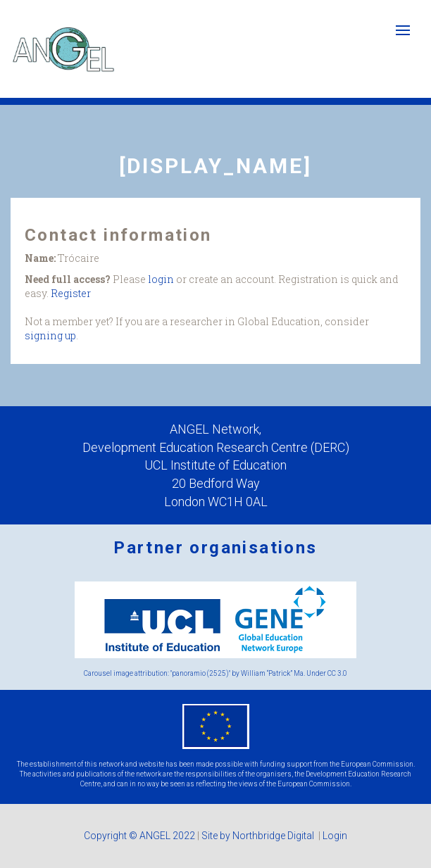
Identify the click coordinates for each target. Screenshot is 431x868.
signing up (50, 335)
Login (335, 836)
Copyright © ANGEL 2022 (139, 836)
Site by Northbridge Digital (259, 836)
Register (71, 293)
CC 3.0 (337, 673)
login (161, 279)
